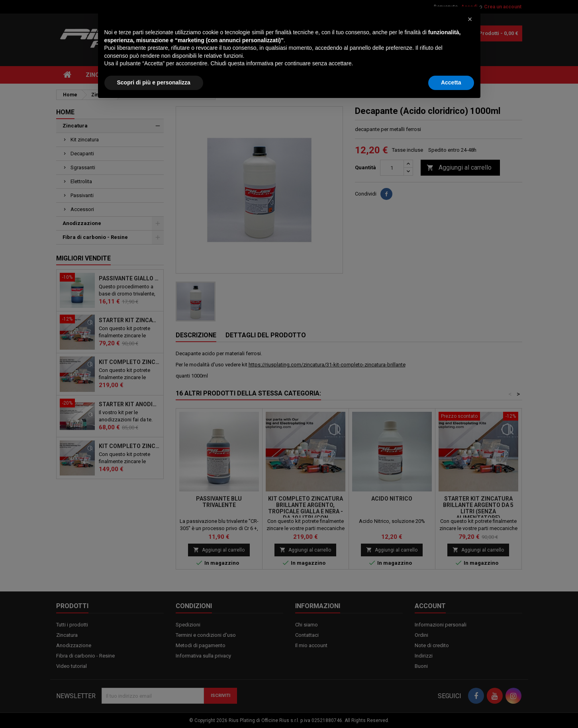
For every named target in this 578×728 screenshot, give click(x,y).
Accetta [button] (451, 706)
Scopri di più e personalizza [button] (154, 706)
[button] (470, 643)
